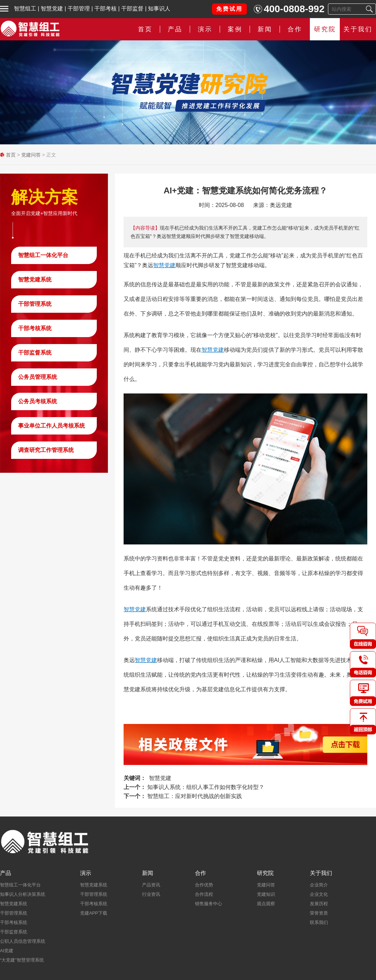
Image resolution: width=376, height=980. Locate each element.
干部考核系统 (35, 328)
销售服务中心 (209, 904)
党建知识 (266, 894)
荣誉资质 (319, 913)
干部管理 (79, 9)
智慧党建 (52, 9)
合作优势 (204, 885)
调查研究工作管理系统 (46, 450)
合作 (295, 29)
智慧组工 (25, 9)
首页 (145, 29)
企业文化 (319, 894)
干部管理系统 (35, 304)
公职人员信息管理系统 (23, 941)
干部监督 (132, 9)
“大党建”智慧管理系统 (22, 960)
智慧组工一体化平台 (43, 255)
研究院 (325, 29)
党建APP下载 (94, 913)
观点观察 (266, 904)
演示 (205, 29)
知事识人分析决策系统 (23, 894)
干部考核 (105, 9)
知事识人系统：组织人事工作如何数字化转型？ (206, 787)
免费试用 (229, 9)
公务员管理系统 (38, 377)
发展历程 (319, 904)
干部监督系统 (35, 353)
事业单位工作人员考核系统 (52, 426)
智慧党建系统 (35, 280)
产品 (175, 29)
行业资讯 (151, 894)
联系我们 (319, 922)
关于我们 (358, 29)
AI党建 (7, 951)
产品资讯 (151, 885)
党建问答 (31, 155)
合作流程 (204, 894)
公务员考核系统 (38, 401)
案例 (235, 29)
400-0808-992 (294, 9)
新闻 (265, 29)
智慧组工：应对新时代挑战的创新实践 (195, 796)
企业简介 (319, 885)
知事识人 (159, 9)
